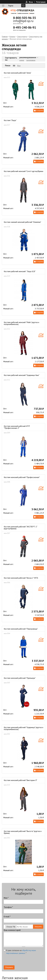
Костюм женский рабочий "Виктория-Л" (20, 780)
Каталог (12, 37)
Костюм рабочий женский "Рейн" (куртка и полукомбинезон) (21, 323)
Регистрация (41, 2)
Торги (11, 6)
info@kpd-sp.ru (23, 21)
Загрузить (38, 927)
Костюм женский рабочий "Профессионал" (22, 477)
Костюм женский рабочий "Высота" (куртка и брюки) (23, 832)
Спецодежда (22, 37)
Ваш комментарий (12, 930)
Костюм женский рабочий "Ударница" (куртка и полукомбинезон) (23, 728)
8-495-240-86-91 (24, 27)
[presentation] (22, 961)
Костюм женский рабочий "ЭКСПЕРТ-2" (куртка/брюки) (21, 528)
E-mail (7, 916)
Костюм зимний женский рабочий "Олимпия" (22, 222)
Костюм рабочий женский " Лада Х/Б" (20, 271)
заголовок (31, 60)
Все (19, 66)
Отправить (9, 967)
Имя (6, 898)
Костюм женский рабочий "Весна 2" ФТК (21, 578)
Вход (31, 2)
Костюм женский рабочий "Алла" (18, 73)
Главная (5, 37)
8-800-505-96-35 (24, 18)
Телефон (8, 907)
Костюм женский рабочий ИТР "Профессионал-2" (17, 427)
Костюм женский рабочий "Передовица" (21, 629)
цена (22, 60)
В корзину (40, 110)
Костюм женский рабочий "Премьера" (20, 678)
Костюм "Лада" (10, 120)
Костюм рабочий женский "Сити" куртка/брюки (23, 171)
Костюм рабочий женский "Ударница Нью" (22, 375)
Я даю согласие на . (20, 952)
